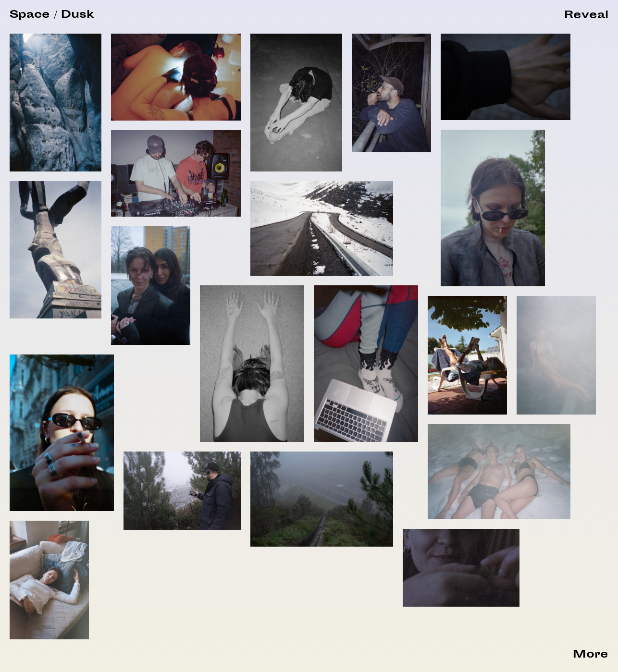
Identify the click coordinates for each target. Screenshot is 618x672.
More (591, 655)
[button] (586, 16)
